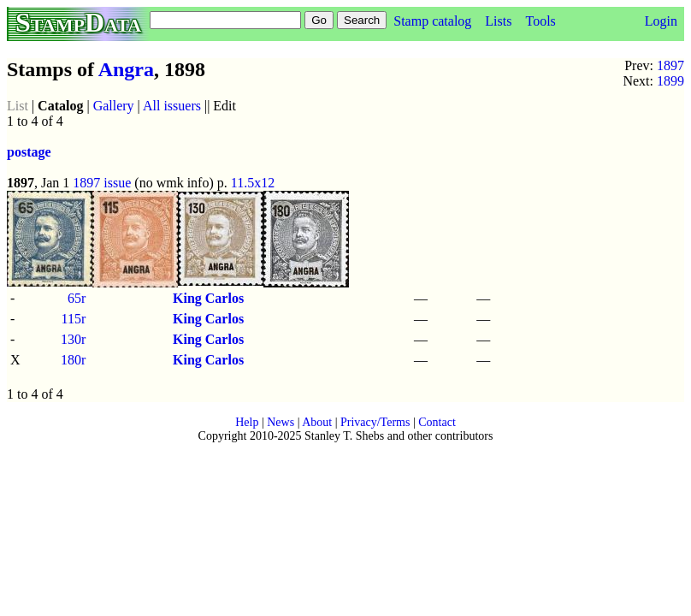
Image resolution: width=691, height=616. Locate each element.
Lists (498, 21)
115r (74, 319)
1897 (670, 65)
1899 (670, 81)
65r (77, 298)
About (317, 422)
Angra (126, 69)
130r (73, 339)
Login (661, 21)
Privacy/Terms (375, 422)
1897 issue (102, 183)
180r (73, 360)
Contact (437, 422)
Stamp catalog (432, 21)
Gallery (114, 106)
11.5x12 (253, 183)
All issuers (172, 106)
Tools (540, 21)
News (281, 422)
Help (247, 422)
